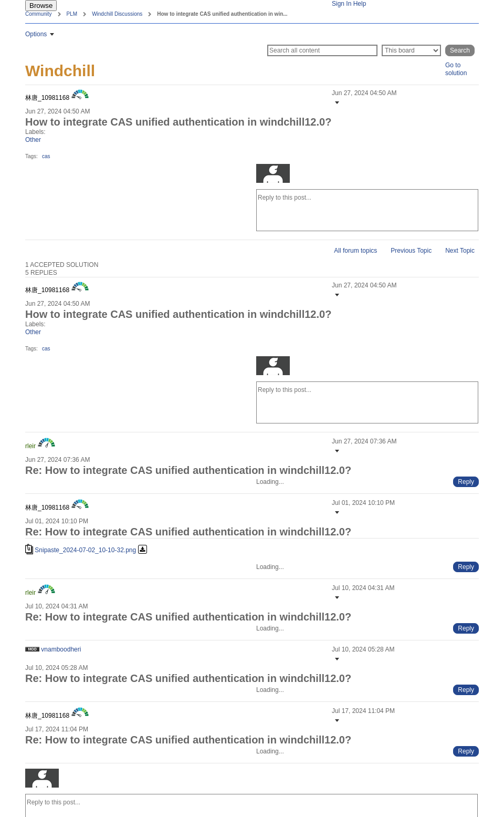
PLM (72, 14)
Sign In (342, 4)
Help (360, 4)
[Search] (322, 50)
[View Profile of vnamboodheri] (61, 649)
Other (33, 140)
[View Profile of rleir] (30, 446)
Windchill (60, 71)
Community (39, 14)
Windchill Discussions (117, 14)
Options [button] (36, 34)
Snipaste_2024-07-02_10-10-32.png (85, 550)
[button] (336, 102)
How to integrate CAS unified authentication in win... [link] (222, 14)
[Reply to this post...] (367, 210)
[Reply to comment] (466, 482)
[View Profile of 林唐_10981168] (47, 98)
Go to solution (456, 69)
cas (46, 156)
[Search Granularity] (411, 50)
